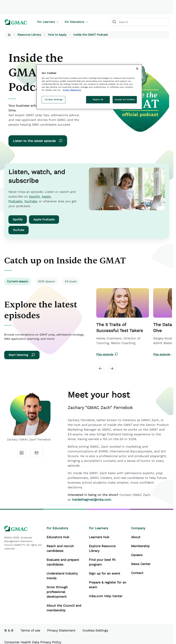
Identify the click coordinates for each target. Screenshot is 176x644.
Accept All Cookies (125, 99)
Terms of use (30, 630)
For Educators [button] (76, 22)
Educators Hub (58, 537)
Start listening (22, 355)
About (136, 537)
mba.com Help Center (106, 596)
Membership (140, 546)
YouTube (31, 201)
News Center (141, 564)
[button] (9, 35)
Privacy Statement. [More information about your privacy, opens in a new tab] (72, 90)
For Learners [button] (48, 22)
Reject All (98, 99)
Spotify (34, 196)
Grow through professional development (57, 592)
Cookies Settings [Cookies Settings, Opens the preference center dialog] (54, 99)
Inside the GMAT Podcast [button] (91, 35)
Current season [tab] (18, 281)
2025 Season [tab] (47, 281)
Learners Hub (99, 537)
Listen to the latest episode (38, 141)
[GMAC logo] (16, 22)
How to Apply (57, 35)
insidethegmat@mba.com (91, 499)
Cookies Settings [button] (95, 630)
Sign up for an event (105, 573)
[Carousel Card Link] (123, 322)
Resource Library (29, 35)
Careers (137, 555)
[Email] (37, 453)
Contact (137, 573)
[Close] (137, 69)
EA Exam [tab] (71, 281)
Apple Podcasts (44, 219)
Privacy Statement (61, 630)
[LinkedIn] (22, 453)
